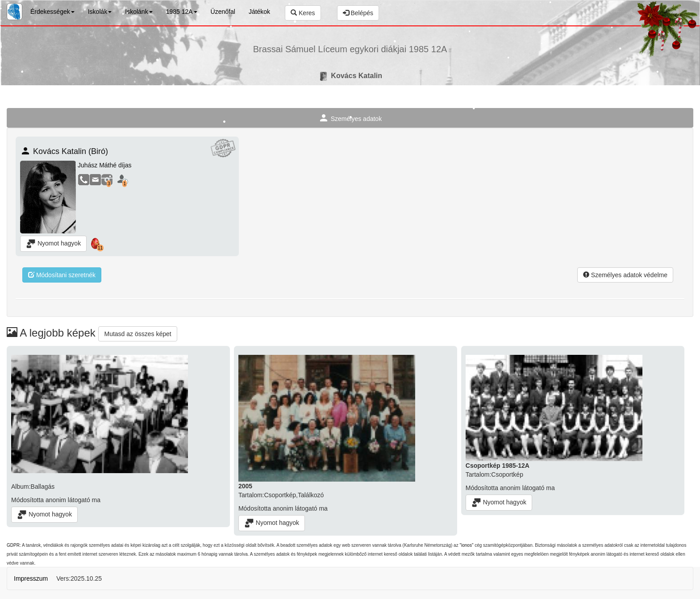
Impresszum (31, 578)
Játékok (259, 12)
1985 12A (182, 12)
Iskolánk (139, 12)
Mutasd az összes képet (137, 334)
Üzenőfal (223, 12)
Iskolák (100, 12)
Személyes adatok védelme (625, 275)
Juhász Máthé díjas (105, 165)
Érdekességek (52, 12)
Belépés (358, 13)
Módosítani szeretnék (62, 275)
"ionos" (466, 545)
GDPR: (14, 545)
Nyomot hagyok (53, 244)
